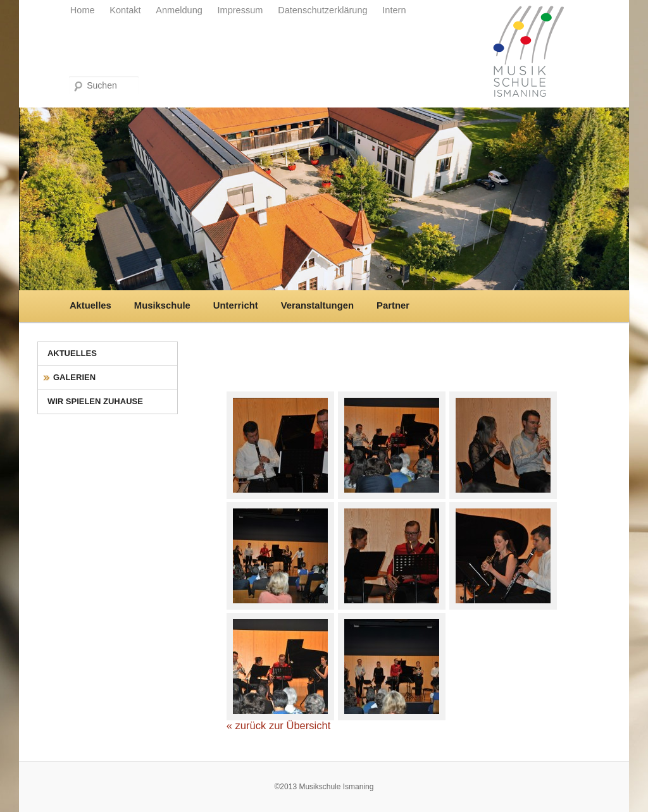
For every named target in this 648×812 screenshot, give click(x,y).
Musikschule (162, 305)
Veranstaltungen (317, 305)
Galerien (74, 377)
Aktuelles (90, 305)
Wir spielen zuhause (95, 401)
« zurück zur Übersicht (279, 726)
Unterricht (236, 305)
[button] (28, 784)
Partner (393, 305)
